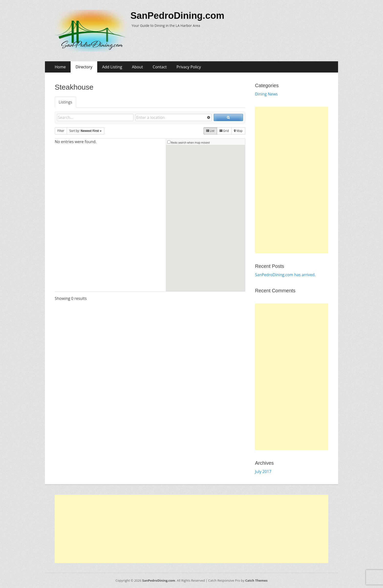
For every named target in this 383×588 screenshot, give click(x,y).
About (137, 67)
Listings (65, 102)
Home (60, 67)
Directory (84, 67)
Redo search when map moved (190, 142)
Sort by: (85, 131)
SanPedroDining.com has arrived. (285, 275)
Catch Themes (256, 580)
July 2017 (263, 472)
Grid (224, 131)
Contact (160, 67)
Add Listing (112, 67)
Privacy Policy (189, 67)
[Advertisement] (292, 180)
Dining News (266, 94)
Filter (61, 131)
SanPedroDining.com (177, 16)
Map (238, 131)
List (210, 131)
